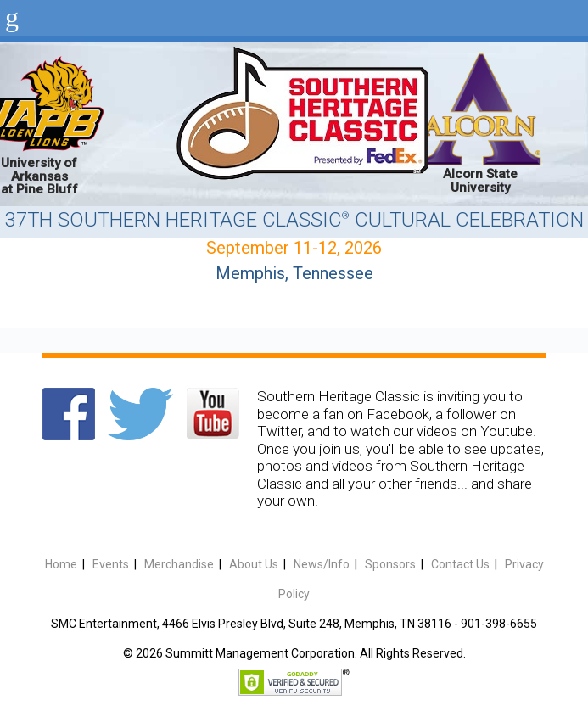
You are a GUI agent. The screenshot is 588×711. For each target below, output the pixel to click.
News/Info (322, 564)
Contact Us (460, 564)
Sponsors (390, 564)
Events (111, 564)
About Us (254, 564)
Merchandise (179, 564)
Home (61, 564)
